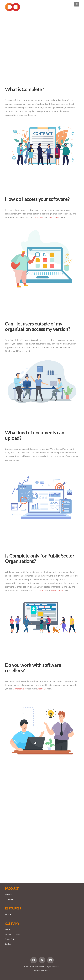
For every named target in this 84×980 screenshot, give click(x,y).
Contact (8, 944)
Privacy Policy (10, 939)
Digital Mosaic (45, 970)
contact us (39, 217)
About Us (42, 689)
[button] (77, 4)
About (7, 930)
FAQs (7, 914)
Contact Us (18, 689)
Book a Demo (10, 899)
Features (8, 894)
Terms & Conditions (13, 934)
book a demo (54, 217)
